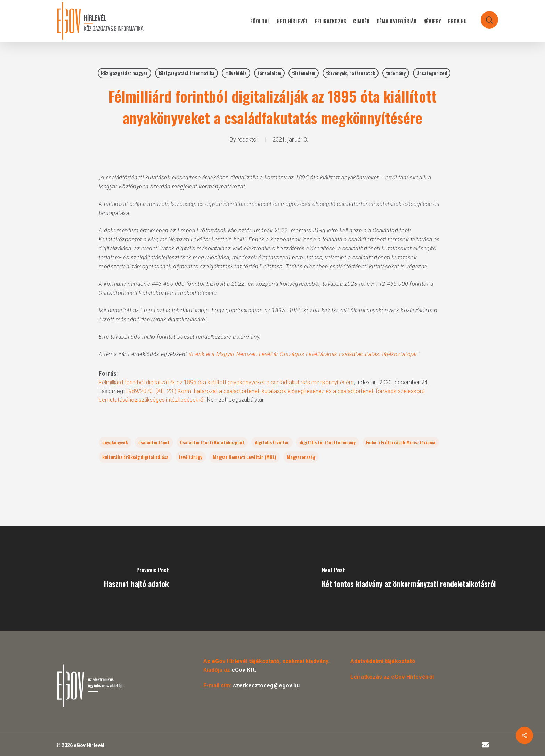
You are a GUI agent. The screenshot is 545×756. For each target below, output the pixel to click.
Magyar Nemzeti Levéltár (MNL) (245, 457)
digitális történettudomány (328, 442)
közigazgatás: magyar (124, 73)
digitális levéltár (272, 442)
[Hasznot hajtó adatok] (136, 579)
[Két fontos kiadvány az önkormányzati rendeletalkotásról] (409, 579)
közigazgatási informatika (186, 73)
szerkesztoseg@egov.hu (266, 686)
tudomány (396, 73)
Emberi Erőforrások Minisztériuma (401, 442)
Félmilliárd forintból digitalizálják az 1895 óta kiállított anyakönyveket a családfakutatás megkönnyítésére (226, 382)
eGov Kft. (244, 670)
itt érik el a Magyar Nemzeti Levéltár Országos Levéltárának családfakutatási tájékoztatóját (303, 354)
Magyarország (301, 457)
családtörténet (154, 442)
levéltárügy (191, 457)
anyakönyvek (115, 442)
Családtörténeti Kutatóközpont (212, 442)
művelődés (236, 73)
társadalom (269, 73)
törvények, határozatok (351, 73)
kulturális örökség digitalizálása (135, 457)
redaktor (248, 140)
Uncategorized (432, 73)
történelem (304, 73)
